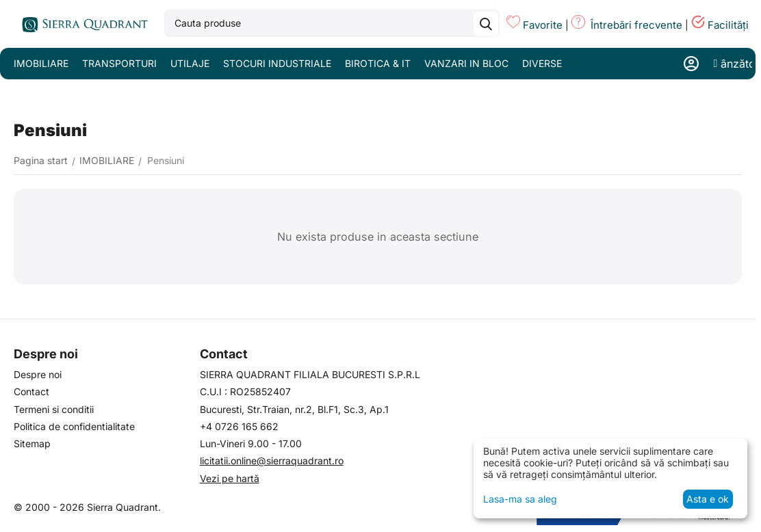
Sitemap (32, 443)
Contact (31, 391)
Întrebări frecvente (636, 25)
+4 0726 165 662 (239, 426)
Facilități (728, 25)
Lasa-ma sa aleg (520, 499)
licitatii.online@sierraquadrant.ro (272, 461)
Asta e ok (708, 499)
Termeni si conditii (54, 409)
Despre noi (38, 374)
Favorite (543, 25)
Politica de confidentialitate (74, 426)
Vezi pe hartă (230, 478)
